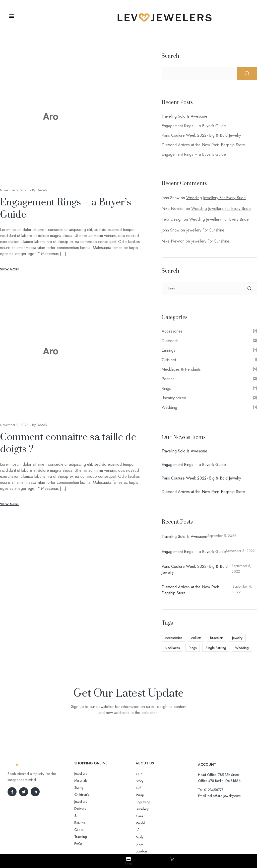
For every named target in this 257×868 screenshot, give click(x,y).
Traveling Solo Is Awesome (184, 116)
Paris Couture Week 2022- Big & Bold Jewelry (201, 135)
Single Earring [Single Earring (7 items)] (216, 648)
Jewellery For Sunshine (205, 230)
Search (170, 56)
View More (10, 269)
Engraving (143, 788)
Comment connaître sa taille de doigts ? (68, 443)
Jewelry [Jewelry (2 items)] (237, 638)
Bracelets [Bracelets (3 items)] (217, 638)
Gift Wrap (143, 781)
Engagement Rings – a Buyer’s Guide (66, 209)
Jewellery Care (146, 795)
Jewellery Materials (88, 773)
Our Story (143, 774)
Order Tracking (86, 795)
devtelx (42, 190)
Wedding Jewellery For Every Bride (216, 198)
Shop (128, 863)
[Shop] (128, 859)
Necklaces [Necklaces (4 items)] (172, 648)
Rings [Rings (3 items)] (193, 648)
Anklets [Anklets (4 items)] (196, 638)
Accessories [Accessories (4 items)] (173, 638)
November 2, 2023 (14, 190)
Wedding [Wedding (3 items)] (242, 648)
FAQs (78, 802)
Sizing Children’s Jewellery (93, 780)
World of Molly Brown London (158, 802)
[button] (12, 16)
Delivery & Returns (88, 787)
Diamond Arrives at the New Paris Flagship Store (203, 145)
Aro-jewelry (126, 839)
